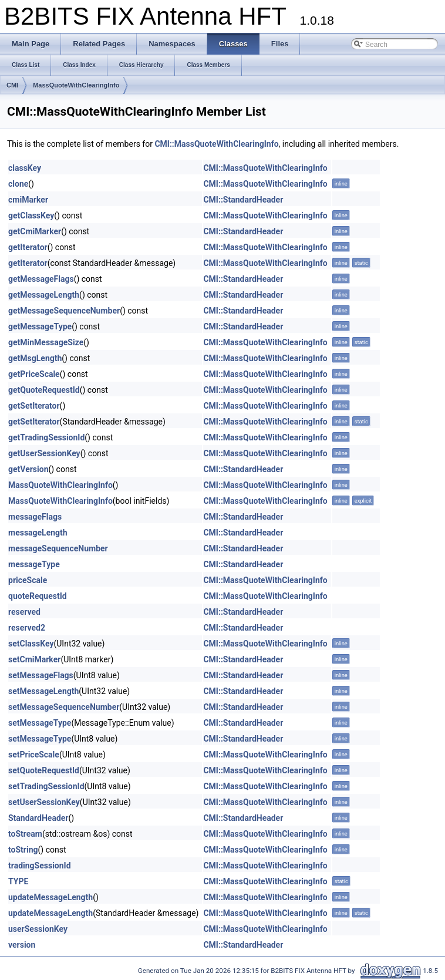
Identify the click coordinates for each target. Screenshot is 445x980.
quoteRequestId (38, 596)
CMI (12, 85)
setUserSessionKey (44, 802)
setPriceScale (34, 755)
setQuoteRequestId (44, 770)
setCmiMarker (34, 659)
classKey (25, 168)
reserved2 (27, 628)
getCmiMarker (35, 231)
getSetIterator (34, 406)
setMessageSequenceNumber (64, 707)
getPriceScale (34, 374)
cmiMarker (28, 200)
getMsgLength (35, 358)
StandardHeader (38, 818)
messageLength (38, 533)
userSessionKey (38, 929)
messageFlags (35, 517)
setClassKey (31, 644)
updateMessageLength (50, 897)
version (22, 945)
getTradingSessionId (46, 437)
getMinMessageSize (46, 342)
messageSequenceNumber (58, 548)
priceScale (28, 580)
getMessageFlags (41, 279)
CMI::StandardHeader (243, 200)
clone (18, 184)
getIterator (28, 247)
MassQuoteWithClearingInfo (76, 85)
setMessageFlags (41, 675)
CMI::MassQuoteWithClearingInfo (216, 144)
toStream (25, 834)
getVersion (28, 469)
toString (23, 850)
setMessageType (40, 723)
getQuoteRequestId (44, 390)
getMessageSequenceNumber (64, 311)
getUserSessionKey (44, 453)
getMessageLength (44, 295)
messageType (34, 564)
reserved (24, 612)
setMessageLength (43, 691)
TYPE (18, 881)
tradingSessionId (40, 866)
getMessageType (40, 326)
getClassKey (31, 215)
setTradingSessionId (46, 786)
